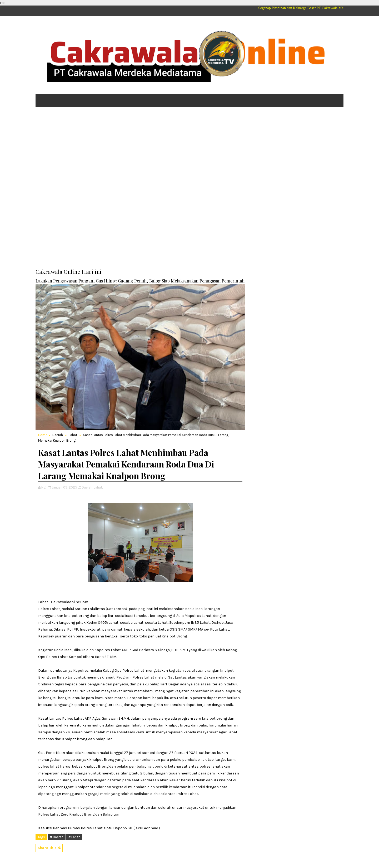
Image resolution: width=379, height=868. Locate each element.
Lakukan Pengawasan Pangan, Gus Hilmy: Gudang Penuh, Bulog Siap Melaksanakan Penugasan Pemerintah (140, 281)
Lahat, (98, 487)
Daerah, (87, 487)
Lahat (73, 435)
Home (43, 435)
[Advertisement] (189, 152)
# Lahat (74, 837)
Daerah (58, 435)
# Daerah (57, 837)
